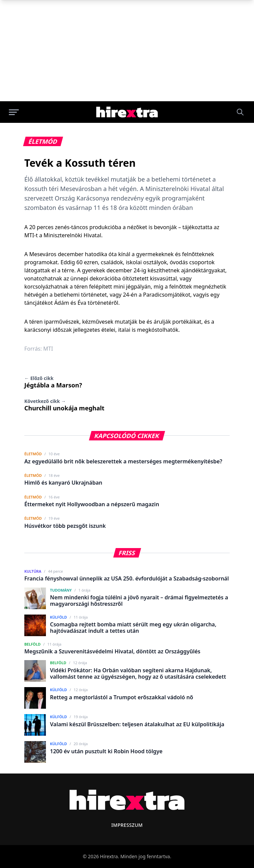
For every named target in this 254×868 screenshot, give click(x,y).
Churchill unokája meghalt (64, 405)
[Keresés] (240, 112)
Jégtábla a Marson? (53, 382)
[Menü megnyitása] (14, 112)
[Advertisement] (127, 51)
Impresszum (127, 825)
